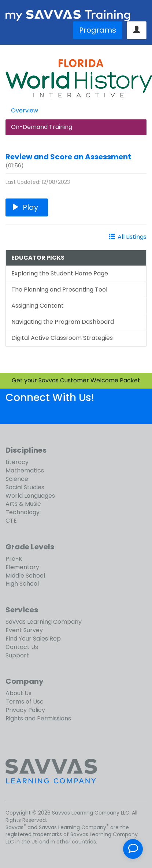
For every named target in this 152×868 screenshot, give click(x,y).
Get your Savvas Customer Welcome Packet (76, 380)
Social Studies (25, 487)
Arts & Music (23, 504)
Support (17, 655)
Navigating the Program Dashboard (63, 322)
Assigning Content (38, 306)
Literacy (17, 462)
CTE (11, 521)
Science (17, 479)
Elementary (22, 567)
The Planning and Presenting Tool (59, 290)
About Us (18, 693)
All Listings (132, 237)
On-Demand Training (42, 127)
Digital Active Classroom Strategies (62, 338)
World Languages (30, 496)
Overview (25, 110)
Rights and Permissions (38, 718)
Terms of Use (25, 702)
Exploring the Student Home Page (60, 273)
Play (27, 207)
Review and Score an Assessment (68, 157)
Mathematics (25, 470)
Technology (23, 512)
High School (22, 584)
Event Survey (24, 630)
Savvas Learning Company (44, 622)
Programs (98, 30)
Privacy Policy (25, 710)
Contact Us (22, 647)
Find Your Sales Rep (33, 639)
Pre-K (14, 559)
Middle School (25, 576)
